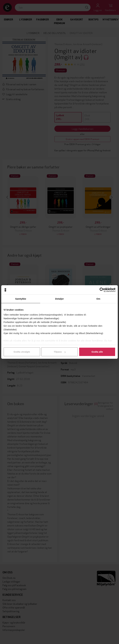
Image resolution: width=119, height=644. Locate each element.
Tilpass (60, 352)
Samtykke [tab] (21, 299)
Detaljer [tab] (59, 299)
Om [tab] (98, 299)
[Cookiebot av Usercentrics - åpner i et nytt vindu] (102, 290)
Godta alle (97, 352)
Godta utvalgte (22, 352)
